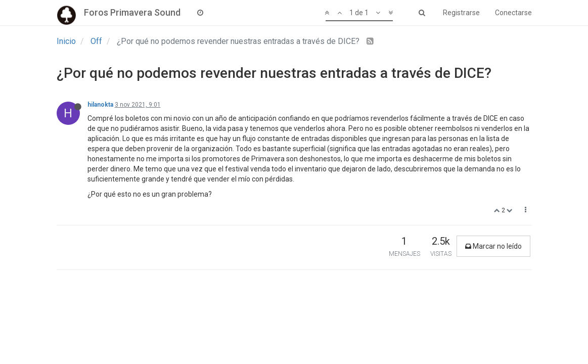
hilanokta (100, 105)
